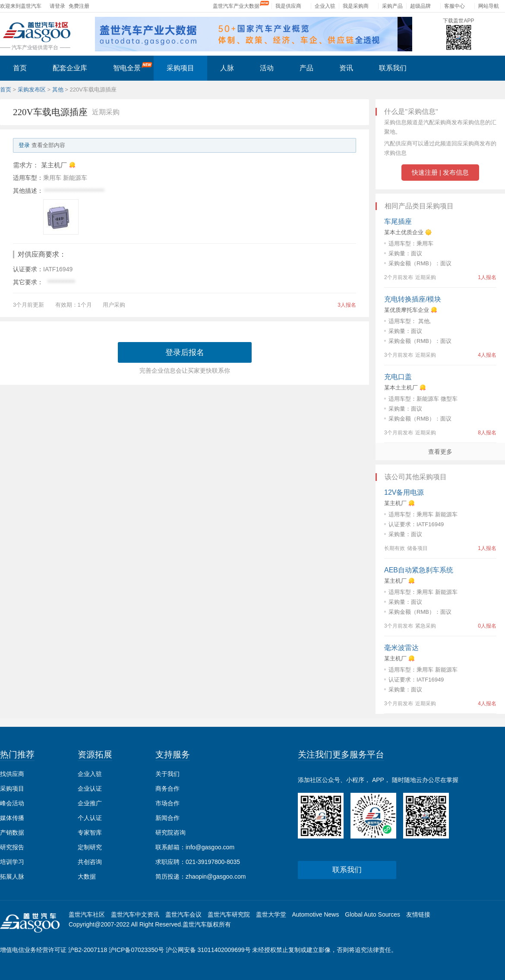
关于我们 (167, 774)
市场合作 (167, 803)
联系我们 (393, 68)
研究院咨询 (170, 832)
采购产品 (392, 6)
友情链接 (418, 914)
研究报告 (12, 847)
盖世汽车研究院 (229, 914)
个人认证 (90, 818)
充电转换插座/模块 (413, 299)
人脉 (227, 68)
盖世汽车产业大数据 (236, 6)
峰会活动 (12, 803)
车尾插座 (398, 221)
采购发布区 (32, 90)
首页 (20, 68)
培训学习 (12, 862)
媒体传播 (12, 818)
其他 (58, 90)
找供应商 (12, 774)
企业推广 (90, 803)
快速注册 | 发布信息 (440, 172)
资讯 (346, 68)
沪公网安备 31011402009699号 (208, 950)
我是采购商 (356, 6)
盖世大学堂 (271, 914)
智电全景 (133, 67)
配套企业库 (70, 68)
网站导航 (489, 6)
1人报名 (487, 277)
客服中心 (454, 6)
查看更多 (440, 452)
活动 (267, 68)
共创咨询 (90, 862)
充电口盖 (398, 377)
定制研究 (90, 847)
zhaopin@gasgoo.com (216, 876)
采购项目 (180, 68)
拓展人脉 (12, 876)
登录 (24, 145)
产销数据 (12, 832)
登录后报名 (185, 352)
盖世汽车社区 (87, 914)
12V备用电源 (404, 492)
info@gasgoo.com (210, 847)
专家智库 (90, 832)
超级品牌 (420, 6)
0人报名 (487, 626)
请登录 (57, 6)
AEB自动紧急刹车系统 (419, 570)
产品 (306, 68)
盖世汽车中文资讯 (135, 914)
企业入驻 (325, 6)
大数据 (87, 876)
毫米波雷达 (401, 648)
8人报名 (487, 433)
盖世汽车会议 (183, 914)
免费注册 (79, 6)
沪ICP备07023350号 (136, 950)
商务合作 (167, 788)
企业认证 (90, 788)
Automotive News (315, 914)
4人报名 (487, 355)
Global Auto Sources (372, 914)
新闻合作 (167, 818)
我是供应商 (288, 6)
